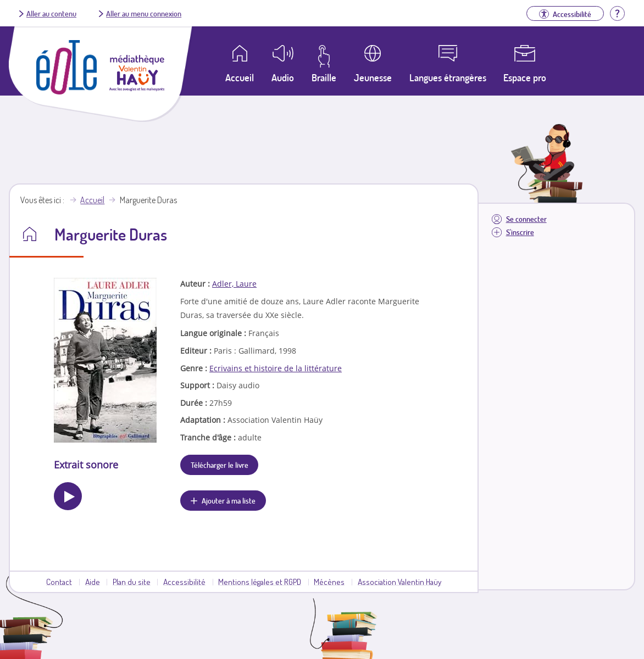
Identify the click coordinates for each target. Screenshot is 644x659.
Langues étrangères (448, 77)
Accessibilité (184, 582)
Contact (59, 582)
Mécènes (329, 582)
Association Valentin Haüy (399, 582)
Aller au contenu (51, 13)
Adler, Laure (234, 284)
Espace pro (525, 77)
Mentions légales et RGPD (260, 582)
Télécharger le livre (220, 465)
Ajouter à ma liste (229, 500)
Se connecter (526, 219)
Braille (324, 77)
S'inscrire (520, 232)
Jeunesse (373, 77)
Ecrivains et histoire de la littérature (276, 368)
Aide (93, 582)
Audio (283, 77)
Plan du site (132, 582)
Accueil (92, 200)
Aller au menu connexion (144, 13)
